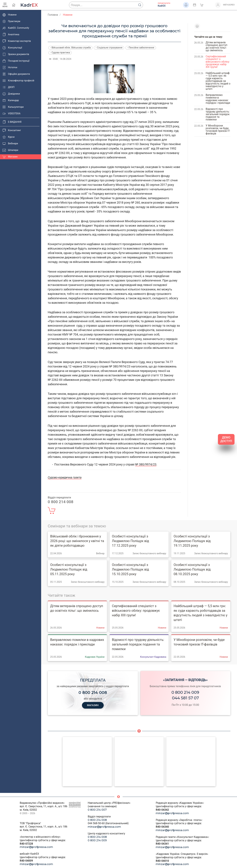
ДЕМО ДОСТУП (226, 439)
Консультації (12, 48)
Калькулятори (13, 107)
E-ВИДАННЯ (12, 122)
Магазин (10, 157)
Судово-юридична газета (65, 477)
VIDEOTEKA (11, 114)
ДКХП (8, 87)
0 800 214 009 (185, 692)
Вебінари (10, 144)
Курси (8, 137)
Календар (11, 100)
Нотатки (10, 68)
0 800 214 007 (97, 810)
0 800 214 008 (97, 820)
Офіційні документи (16, 74)
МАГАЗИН (93, 705)
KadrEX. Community (16, 28)
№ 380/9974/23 (146, 464)
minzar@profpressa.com (36, 847)
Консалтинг (12, 130)
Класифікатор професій (18, 81)
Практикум (11, 21)
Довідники (11, 94)
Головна (53, 15)
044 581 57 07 (185, 698)
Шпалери (10, 150)
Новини (9, 15)
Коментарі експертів (17, 41)
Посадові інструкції (16, 61)
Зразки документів (16, 54)
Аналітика (11, 35)
